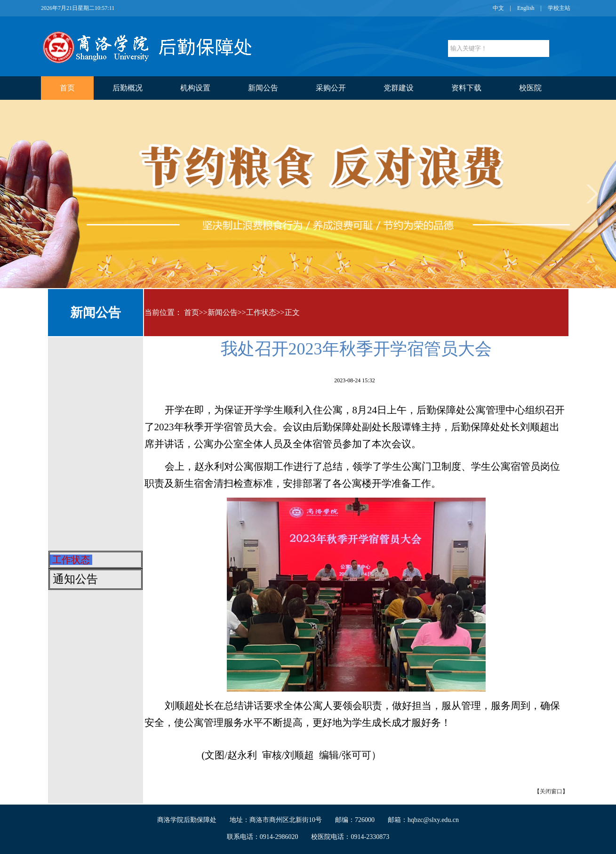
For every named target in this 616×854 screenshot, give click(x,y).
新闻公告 (263, 88)
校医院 (530, 88)
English (526, 8)
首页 (67, 88)
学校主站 (559, 8)
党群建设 (399, 88)
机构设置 (195, 88)
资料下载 (466, 88)
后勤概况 (128, 88)
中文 (498, 8)
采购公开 (331, 88)
